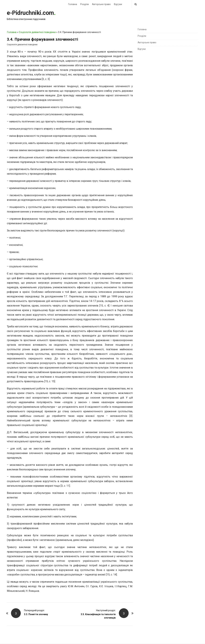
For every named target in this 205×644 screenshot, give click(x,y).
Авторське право (101, 4)
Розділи (85, 4)
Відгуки (118, 4)
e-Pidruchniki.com (30, 13)
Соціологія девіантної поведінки (37, 32)
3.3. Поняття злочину (36, 614)
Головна (73, 4)
